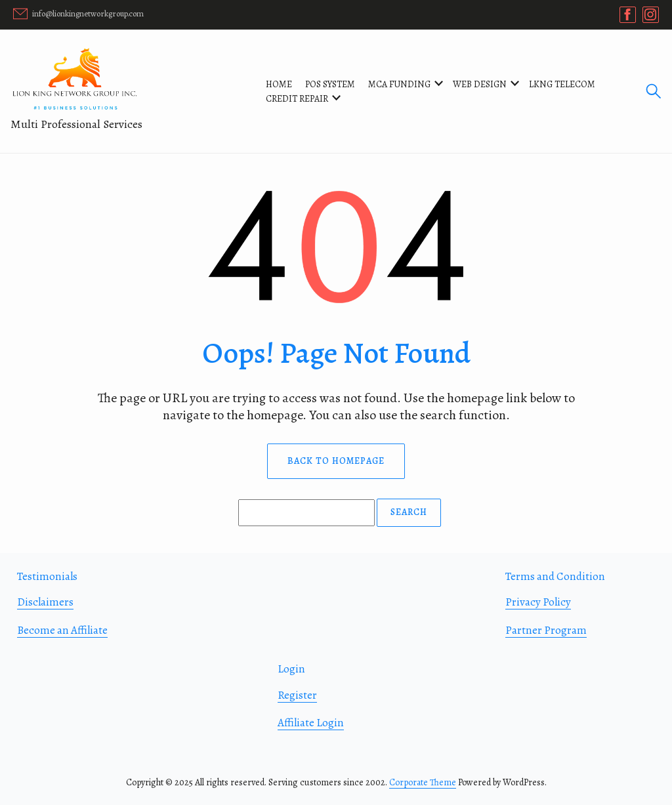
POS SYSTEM (330, 84)
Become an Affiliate (62, 630)
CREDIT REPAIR (297, 99)
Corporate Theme (423, 782)
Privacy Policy (538, 602)
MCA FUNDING (399, 84)
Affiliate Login (311, 723)
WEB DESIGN (480, 84)
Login (291, 669)
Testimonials (47, 576)
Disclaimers (45, 602)
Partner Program (546, 630)
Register (297, 695)
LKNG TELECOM (562, 84)
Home (279, 84)
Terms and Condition (555, 576)
